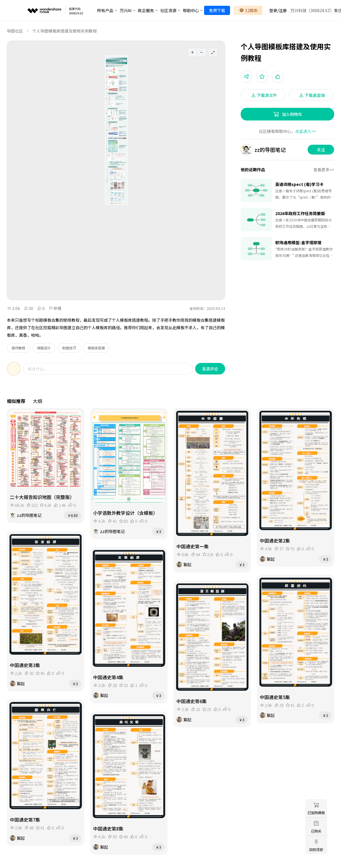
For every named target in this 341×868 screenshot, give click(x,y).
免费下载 (217, 10)
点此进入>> (306, 131)
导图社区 (15, 31)
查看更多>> (324, 170)
